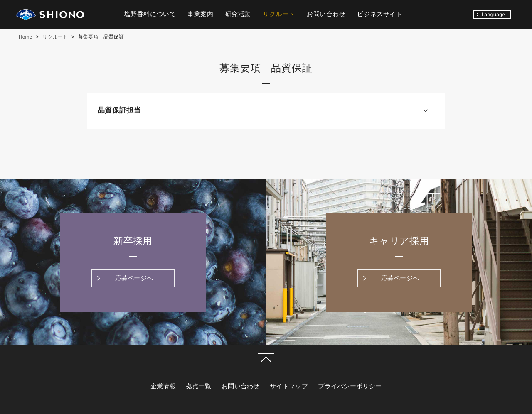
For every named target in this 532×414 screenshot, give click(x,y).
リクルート (55, 37)
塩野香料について (150, 14)
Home (26, 37)
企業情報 (163, 386)
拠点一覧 (198, 386)
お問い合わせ (241, 386)
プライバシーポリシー (350, 386)
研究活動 (238, 14)
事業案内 (200, 14)
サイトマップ (289, 386)
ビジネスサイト (380, 14)
